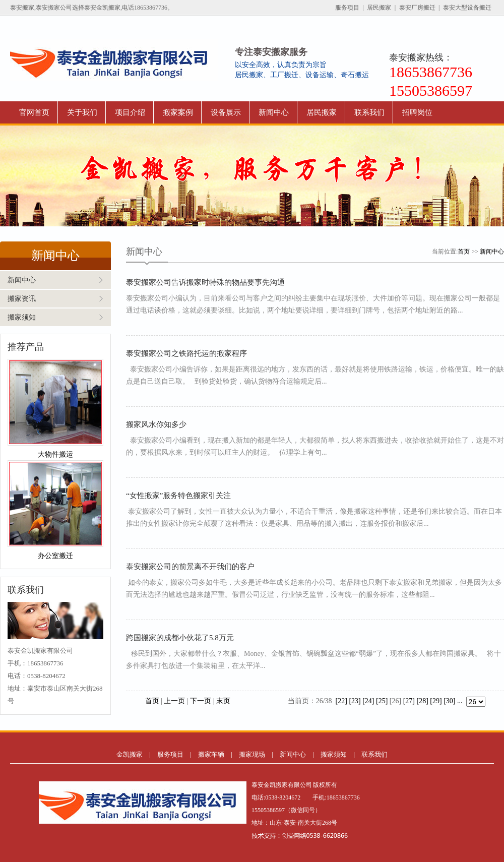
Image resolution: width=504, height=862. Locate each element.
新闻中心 (274, 112)
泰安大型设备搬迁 (467, 8)
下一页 (201, 701)
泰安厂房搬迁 (417, 8)
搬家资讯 (22, 299)
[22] (341, 701)
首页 (464, 252)
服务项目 (347, 8)
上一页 (174, 701)
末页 (223, 701)
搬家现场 (252, 754)
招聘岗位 (417, 112)
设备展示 (226, 112)
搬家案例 (178, 112)
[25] (382, 701)
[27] (409, 701)
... (460, 701)
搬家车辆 (211, 754)
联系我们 (369, 112)
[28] (423, 701)
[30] (449, 701)
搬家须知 (22, 317)
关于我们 (82, 112)
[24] (368, 701)
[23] (355, 701)
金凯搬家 (130, 754)
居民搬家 (379, 8)
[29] (436, 701)
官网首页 (34, 112)
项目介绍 (130, 112)
